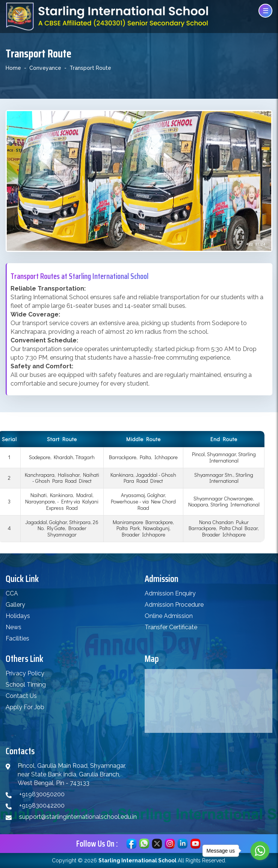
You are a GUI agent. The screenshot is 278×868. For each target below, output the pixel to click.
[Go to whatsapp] (260, 851)
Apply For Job (25, 707)
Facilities (17, 638)
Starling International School (137, 860)
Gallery (15, 605)
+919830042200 (42, 805)
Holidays (18, 616)
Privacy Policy (25, 673)
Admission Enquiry (170, 593)
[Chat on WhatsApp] (144, 843)
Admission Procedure (174, 605)
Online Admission (169, 616)
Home (13, 68)
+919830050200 (42, 794)
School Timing (26, 685)
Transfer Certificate (171, 627)
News (14, 627)
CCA (12, 593)
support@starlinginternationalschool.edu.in (78, 817)
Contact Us (21, 696)
